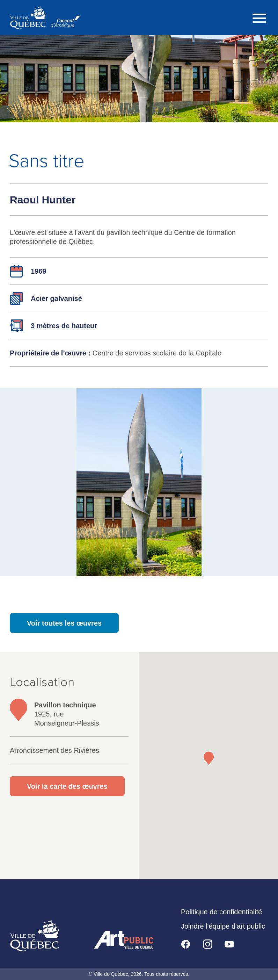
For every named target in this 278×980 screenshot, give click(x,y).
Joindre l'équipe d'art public (223, 926)
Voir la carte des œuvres (67, 786)
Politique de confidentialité (221, 912)
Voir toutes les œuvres (64, 623)
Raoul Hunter (43, 200)
